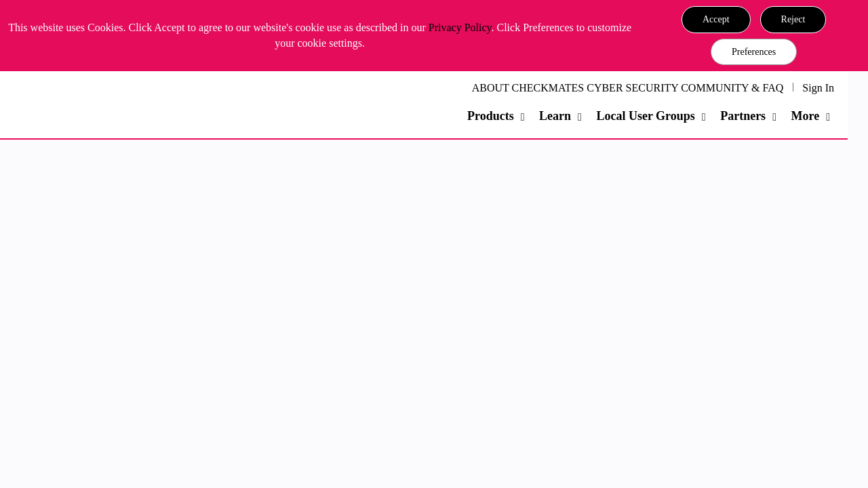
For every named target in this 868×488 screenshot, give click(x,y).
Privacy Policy (460, 27)
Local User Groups (645, 116)
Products (491, 116)
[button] (716, 20)
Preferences (754, 52)
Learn (555, 116)
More (805, 116)
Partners (743, 116)
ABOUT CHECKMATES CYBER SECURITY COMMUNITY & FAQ (628, 88)
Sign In (818, 88)
